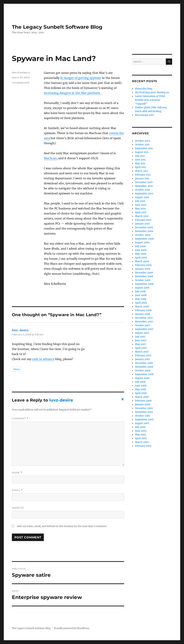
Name (17, 473)
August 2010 (142, 197)
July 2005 (140, 427)
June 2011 (140, 160)
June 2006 (141, 386)
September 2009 (144, 239)
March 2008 (142, 307)
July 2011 (140, 156)
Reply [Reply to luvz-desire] (17, 369)
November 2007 (144, 322)
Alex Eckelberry (21, 72)
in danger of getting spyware (81, 78)
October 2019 (142, 141)
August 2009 (142, 243)
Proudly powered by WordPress (72, 628)
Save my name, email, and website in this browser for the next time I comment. (62, 526)
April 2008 (141, 303)
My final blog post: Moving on (152, 92)
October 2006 (143, 371)
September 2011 (144, 148)
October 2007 (143, 325)
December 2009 (144, 227)
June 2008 (141, 295)
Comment (20, 418)
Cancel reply (122, 400)
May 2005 (141, 435)
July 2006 (140, 382)
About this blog (144, 89)
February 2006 (143, 401)
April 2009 (141, 258)
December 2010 (144, 182)
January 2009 (143, 269)
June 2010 (141, 205)
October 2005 (143, 416)
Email (17, 490)
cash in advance (43, 359)
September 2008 (144, 284)
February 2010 (143, 220)
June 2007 (141, 340)
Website (18, 508)
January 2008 (142, 314)
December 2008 (144, 273)
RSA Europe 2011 (144, 115)
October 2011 (142, 145)
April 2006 (141, 393)
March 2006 (142, 397)
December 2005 (144, 408)
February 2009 (143, 265)
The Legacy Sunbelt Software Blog (57, 27)
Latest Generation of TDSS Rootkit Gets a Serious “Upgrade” (150, 100)
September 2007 (144, 329)
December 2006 (144, 363)
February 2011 (143, 175)
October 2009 (143, 235)
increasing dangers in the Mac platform (72, 93)
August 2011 (142, 152)
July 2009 (140, 246)
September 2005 (144, 420)
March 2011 (142, 171)
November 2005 (144, 412)
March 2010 (142, 216)
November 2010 (144, 186)
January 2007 (142, 359)
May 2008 (141, 299)
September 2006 (144, 374)
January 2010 (142, 224)
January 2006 (143, 404)
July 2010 (140, 201)
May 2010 (140, 209)
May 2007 (141, 344)
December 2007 (144, 318)
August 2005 (142, 423)
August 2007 (142, 333)
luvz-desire (20, 330)
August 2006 (142, 378)
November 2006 (144, 367)
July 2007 (140, 337)
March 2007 (142, 352)
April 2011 (141, 167)
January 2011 (142, 179)
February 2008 (143, 310)
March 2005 (142, 442)
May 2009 (141, 254)
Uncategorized (21, 82)
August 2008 (142, 288)
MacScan (50, 158)
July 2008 (140, 292)
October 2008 (143, 280)
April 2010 (141, 212)
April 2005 (141, 438)
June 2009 (141, 250)
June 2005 (141, 431)
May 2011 (140, 163)
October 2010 (142, 190)
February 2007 (143, 356)
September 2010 (144, 194)
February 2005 (143, 446)
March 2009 (142, 261)
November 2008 (144, 276)
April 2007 (141, 348)
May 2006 (141, 389)
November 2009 (144, 231)
